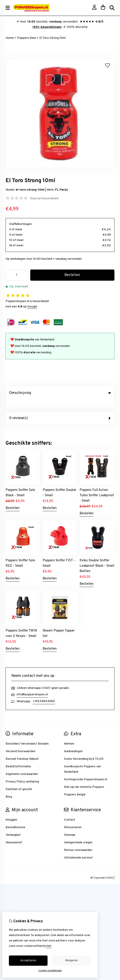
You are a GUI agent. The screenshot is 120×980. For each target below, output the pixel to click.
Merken (69, 735)
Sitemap (70, 826)
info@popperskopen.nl (32, 685)
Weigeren (71, 961)
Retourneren (73, 818)
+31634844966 (44, 692)
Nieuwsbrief (14, 833)
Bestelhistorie (15, 818)
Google (32, 307)
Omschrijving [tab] (60, 393)
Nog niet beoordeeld (44, 199)
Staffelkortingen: (21, 224)
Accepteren (28, 961)
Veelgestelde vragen (78, 833)
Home (10, 38)
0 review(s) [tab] (60, 409)
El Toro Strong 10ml (52, 38)
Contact (70, 811)
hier (49, 946)
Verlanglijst (13, 826)
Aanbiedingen (73, 742)
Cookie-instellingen (50, 971)
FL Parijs (62, 190)
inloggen (11, 811)
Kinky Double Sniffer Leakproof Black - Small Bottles (97, 557)
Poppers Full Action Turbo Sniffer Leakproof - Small (97, 486)
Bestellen (13, 499)
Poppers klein (27, 38)
